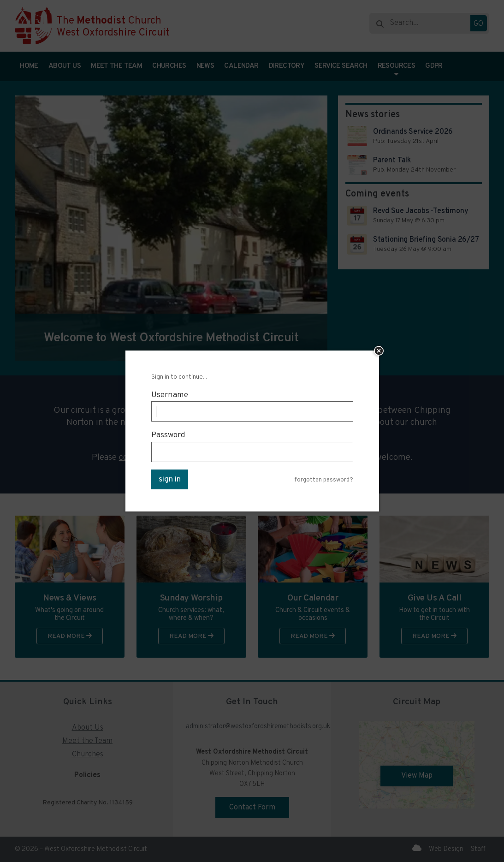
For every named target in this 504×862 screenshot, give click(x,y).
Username (170, 395)
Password (168, 435)
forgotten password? (324, 480)
